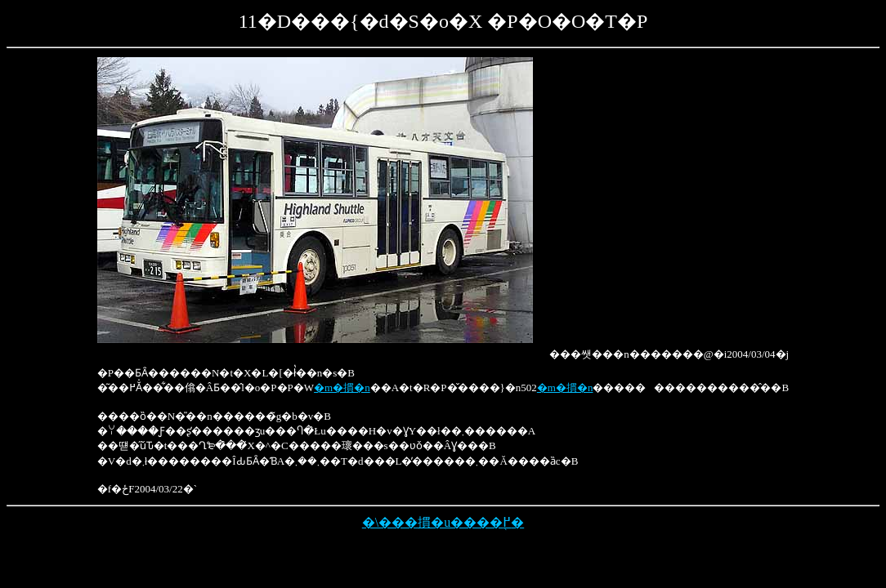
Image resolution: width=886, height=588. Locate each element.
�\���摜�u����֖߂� (443, 522)
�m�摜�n (342, 388)
